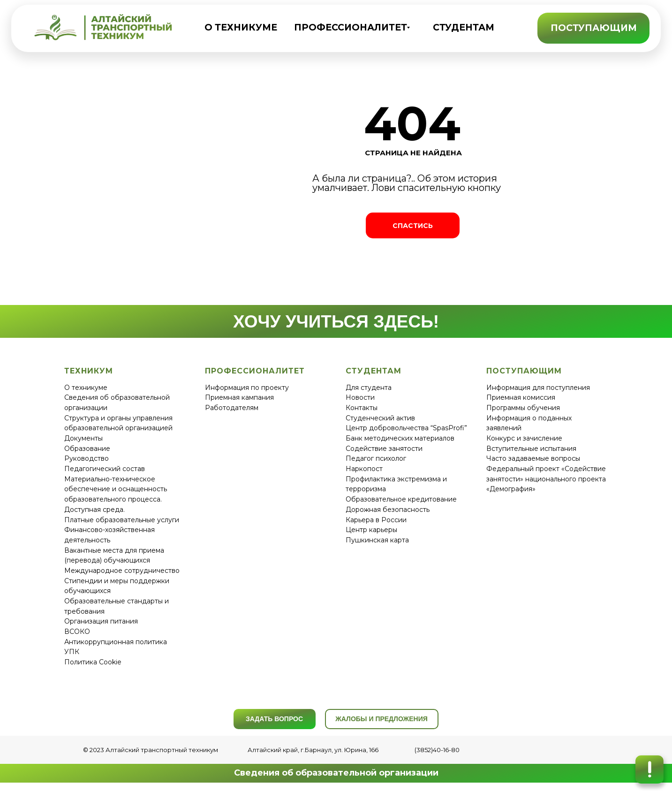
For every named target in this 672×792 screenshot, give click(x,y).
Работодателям (232, 408)
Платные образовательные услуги (122, 520)
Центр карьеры (371, 530)
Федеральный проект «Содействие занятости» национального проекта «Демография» (546, 479)
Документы (83, 438)
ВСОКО (77, 632)
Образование (87, 449)
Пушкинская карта (377, 540)
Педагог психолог (376, 458)
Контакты (362, 408)
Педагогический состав (105, 469)
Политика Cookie (93, 662)
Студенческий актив (380, 418)
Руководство (87, 458)
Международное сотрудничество (122, 571)
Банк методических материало (398, 438)
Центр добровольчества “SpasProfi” (406, 428)
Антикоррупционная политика (116, 642)
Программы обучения (523, 408)
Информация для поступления (538, 388)
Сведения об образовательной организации (336, 773)
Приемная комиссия (521, 397)
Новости (360, 397)
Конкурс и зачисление (524, 438)
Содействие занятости (384, 449)
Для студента (369, 388)
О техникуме (86, 388)
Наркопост (364, 469)
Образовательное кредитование (401, 499)
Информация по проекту (247, 388)
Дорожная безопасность (388, 510)
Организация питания (101, 621)
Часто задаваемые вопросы (533, 458)
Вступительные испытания (531, 449)
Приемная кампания (239, 397)
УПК (72, 652)
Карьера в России (376, 520)
